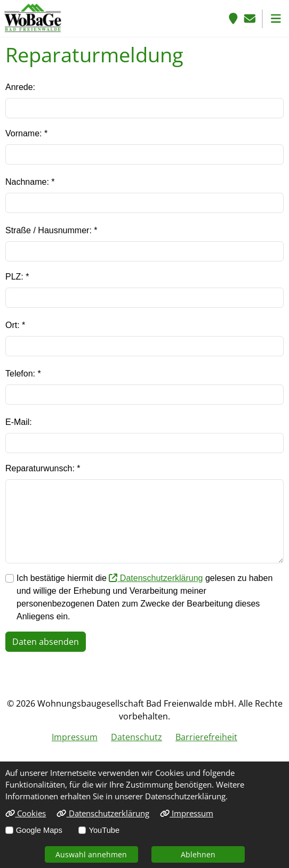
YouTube (104, 830)
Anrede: (20, 87)
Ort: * (15, 325)
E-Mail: (19, 422)
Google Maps (39, 830)
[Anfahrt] (233, 18)
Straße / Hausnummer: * (51, 230)
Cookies (26, 813)
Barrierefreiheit (206, 737)
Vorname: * (26, 133)
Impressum (75, 737)
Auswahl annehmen (91, 854)
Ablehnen (198, 854)
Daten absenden (46, 642)
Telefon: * (23, 374)
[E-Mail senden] (250, 18)
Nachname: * (30, 182)
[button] (276, 18)
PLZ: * (17, 277)
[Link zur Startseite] (33, 18)
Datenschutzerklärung (156, 578)
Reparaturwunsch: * (43, 468)
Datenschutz (137, 737)
